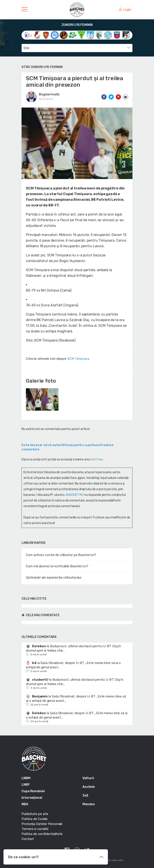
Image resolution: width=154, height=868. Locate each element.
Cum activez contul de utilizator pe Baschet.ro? (61, 555)
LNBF (26, 785)
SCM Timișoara (78, 359)
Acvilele (89, 787)
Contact (28, 839)
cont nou (97, 459)
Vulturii (88, 778)
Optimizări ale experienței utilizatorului (54, 578)
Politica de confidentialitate (42, 834)
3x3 (85, 795)
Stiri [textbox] (26, 48)
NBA (25, 804)
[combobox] (77, 48)
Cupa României (33, 791)
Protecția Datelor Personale (42, 824)
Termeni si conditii (35, 829)
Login (125, 10)
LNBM (26, 778)
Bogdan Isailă (49, 94)
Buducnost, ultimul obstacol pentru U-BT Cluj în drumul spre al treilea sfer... (73, 648)
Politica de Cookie (35, 819)
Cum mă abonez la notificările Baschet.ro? (57, 566)
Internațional (32, 798)
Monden (89, 804)
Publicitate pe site (35, 814)
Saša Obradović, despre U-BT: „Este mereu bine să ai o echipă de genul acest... (73, 665)
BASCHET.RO (75, 495)
